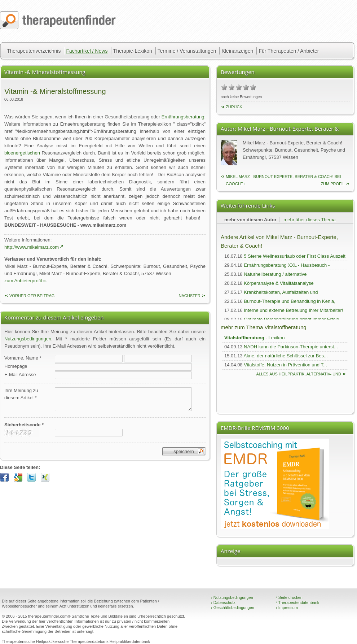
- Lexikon (254, 338)
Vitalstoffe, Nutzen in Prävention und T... (285, 365)
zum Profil (333, 184)
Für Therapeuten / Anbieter (289, 51)
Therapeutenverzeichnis (34, 51)
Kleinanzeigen (237, 51)
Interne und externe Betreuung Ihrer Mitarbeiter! (293, 310)
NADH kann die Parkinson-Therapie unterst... (291, 347)
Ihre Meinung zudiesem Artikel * (21, 394)
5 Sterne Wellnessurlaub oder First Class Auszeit (295, 256)
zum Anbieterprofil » (25, 281)
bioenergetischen (22, 153)
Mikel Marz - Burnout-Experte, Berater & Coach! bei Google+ (283, 177)
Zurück (234, 107)
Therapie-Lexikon (133, 51)
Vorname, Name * (23, 358)
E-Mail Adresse (20, 375)
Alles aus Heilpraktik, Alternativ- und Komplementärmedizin (299, 375)
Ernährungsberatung (183, 117)
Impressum (287, 608)
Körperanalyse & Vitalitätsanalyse (279, 283)
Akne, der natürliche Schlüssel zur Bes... (286, 356)
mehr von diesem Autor (250, 220)
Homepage (16, 366)
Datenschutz (223, 602)
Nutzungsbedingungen (28, 339)
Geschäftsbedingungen (233, 608)
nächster (189, 296)
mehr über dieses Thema (309, 220)
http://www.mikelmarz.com (32, 247)
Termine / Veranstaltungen (187, 51)
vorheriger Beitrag (32, 296)
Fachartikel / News (87, 51)
